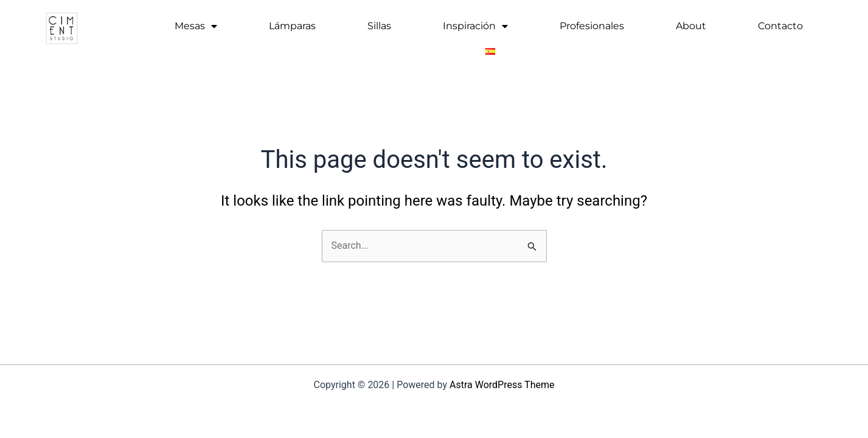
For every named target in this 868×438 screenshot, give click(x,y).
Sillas (379, 26)
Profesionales (592, 26)
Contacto (780, 26)
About (691, 26)
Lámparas (292, 26)
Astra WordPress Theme (502, 385)
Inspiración (475, 26)
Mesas (196, 26)
